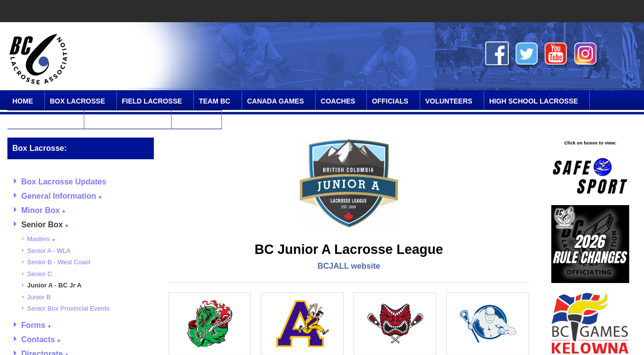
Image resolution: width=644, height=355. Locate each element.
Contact (193, 120)
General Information (61, 196)
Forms (36, 325)
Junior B (39, 297)
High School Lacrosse (534, 101)
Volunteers (449, 101)
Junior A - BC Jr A (54, 285)
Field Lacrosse (152, 101)
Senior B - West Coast (59, 262)
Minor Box (43, 210)
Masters (41, 239)
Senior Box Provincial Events (68, 308)
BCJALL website (349, 266)
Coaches (338, 101)
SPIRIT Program (42, 120)
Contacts (41, 339)
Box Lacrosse (77, 101)
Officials (390, 101)
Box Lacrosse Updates (64, 182)
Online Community (125, 120)
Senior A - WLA (49, 251)
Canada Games (275, 101)
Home (23, 101)
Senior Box (45, 225)
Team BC (215, 101)
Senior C (40, 274)
